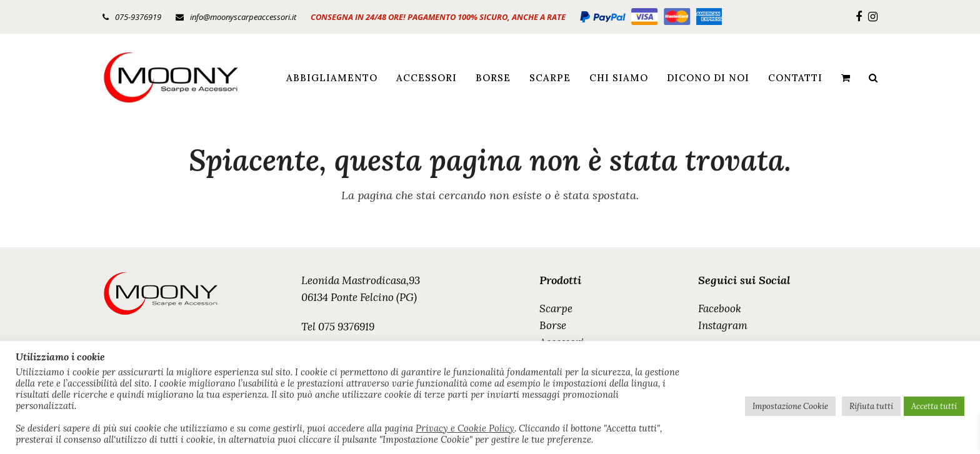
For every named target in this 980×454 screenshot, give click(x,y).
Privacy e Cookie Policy (465, 428)
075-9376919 (138, 17)
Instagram (723, 325)
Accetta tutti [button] (934, 406)
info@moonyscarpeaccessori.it (243, 17)
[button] (846, 77)
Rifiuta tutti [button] (871, 406)
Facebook (720, 308)
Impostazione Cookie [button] (790, 406)
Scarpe (556, 308)
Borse (553, 325)
